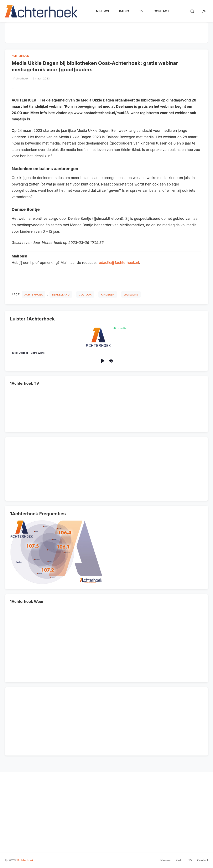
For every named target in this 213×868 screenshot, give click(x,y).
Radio (124, 11)
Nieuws (103, 11)
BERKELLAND (61, 294)
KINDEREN (108, 294)
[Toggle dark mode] (204, 11)
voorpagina (131, 294)
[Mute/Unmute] (111, 361)
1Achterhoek (25, 860)
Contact (161, 11)
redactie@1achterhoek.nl (118, 263)
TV (141, 11)
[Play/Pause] (102, 361)
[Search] (192, 11)
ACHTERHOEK (20, 56)
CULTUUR (85, 294)
